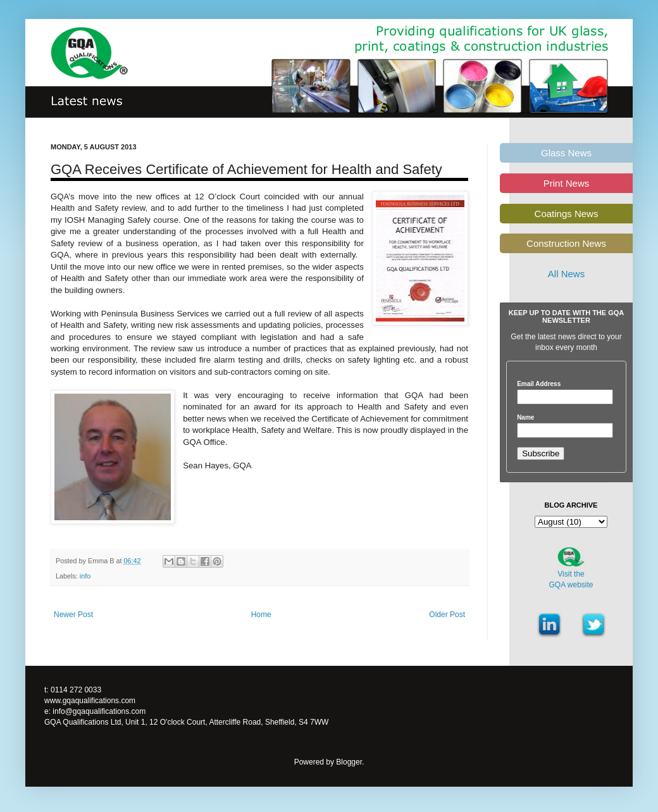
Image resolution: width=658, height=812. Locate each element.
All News (566, 274)
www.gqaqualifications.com (90, 701)
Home (261, 615)
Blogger (349, 762)
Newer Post (73, 615)
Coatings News (567, 214)
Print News (567, 183)
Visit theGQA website (571, 579)
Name (525, 418)
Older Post (447, 615)
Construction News (566, 243)
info (85, 576)
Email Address (539, 384)
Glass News (566, 153)
